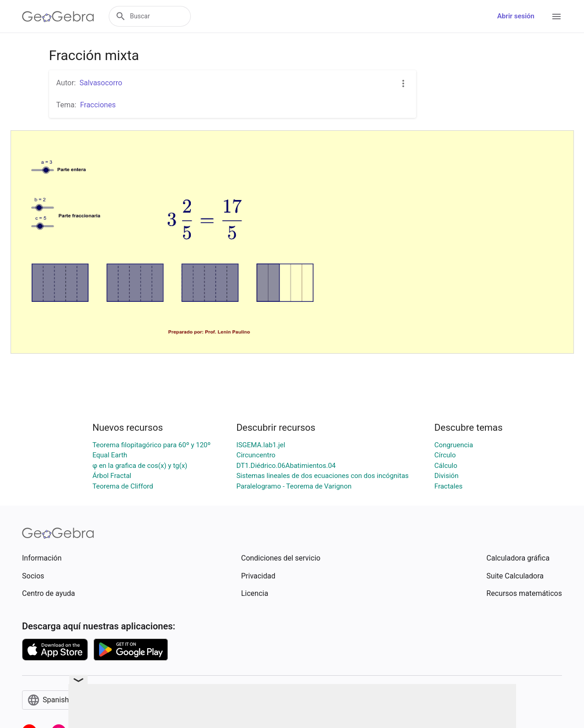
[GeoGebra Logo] (58, 17)
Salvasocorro (101, 83)
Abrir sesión (516, 16)
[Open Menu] (556, 17)
